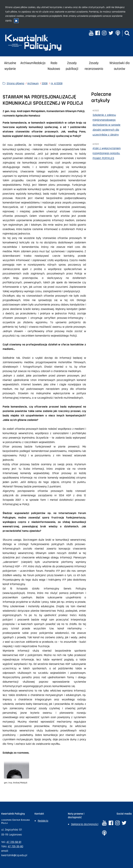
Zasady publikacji (72, 66)
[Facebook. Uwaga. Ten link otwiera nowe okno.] (98, 33)
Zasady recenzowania (94, 66)
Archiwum (27, 63)
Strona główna (15, 83)
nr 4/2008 (57, 83)
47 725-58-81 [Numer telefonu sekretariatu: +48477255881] (14, 842)
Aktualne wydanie (10, 66)
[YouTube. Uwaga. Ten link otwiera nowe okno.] (91, 33)
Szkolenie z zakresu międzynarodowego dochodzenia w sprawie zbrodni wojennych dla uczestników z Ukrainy (106, 125)
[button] (127, 33)
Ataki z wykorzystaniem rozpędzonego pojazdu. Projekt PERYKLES (107, 153)
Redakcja (39, 63)
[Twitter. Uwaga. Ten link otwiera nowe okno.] (111, 33)
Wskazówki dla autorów (120, 66)
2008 (45, 83)
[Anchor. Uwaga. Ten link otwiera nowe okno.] (118, 33)
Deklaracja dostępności (85, 824)
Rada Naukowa (54, 66)
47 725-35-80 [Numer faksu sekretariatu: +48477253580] (15, 846)
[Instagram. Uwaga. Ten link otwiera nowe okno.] (104, 33)
